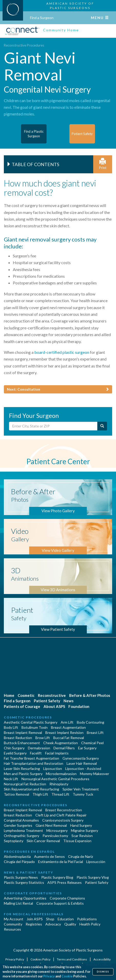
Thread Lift (60, 794)
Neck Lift (11, 779)
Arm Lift (67, 722)
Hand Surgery (81, 825)
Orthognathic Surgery (22, 836)
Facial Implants (57, 753)
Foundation (79, 706)
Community (13, 924)
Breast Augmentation (68, 727)
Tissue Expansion (77, 841)
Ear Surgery (87, 748)
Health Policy (90, 924)
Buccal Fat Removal (69, 738)
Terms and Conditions (72, 959)
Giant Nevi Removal (51, 825)
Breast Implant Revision (64, 732)
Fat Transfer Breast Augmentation (31, 758)
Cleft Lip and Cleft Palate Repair (61, 815)
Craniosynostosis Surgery (63, 820)
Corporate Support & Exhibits (60, 903)
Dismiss (103, 972)
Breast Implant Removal (23, 732)
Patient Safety (47, 701)
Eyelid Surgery (15, 753)
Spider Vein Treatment (81, 789)
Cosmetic (26, 695)
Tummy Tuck (83, 794)
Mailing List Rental (18, 903)
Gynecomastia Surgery (81, 758)
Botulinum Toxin (35, 727)
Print (103, 164)
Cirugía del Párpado (19, 862)
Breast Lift (95, 732)
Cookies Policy (41, 959)
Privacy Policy (15, 959)
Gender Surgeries (18, 825)
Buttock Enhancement (22, 743)
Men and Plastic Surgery (23, 774)
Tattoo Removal (17, 794)
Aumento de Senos (49, 856)
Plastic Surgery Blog (57, 877)
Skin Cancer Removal (43, 841)
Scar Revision (82, 836)
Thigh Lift (40, 794)
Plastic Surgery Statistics (24, 882)
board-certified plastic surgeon (62, 352)
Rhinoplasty (59, 784)
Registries (34, 924)
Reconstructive (52, 695)
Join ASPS (35, 919)
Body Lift (11, 727)
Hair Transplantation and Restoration (34, 763)
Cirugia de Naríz (81, 856)
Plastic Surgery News (21, 877)
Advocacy (53, 924)
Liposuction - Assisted (83, 768)
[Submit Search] (102, 426)
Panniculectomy (55, 836)
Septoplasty (14, 841)
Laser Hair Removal (82, 763)
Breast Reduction (18, 738)
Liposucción (96, 862)
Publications (87, 919)
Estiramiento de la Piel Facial (61, 862)
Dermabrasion (39, 748)
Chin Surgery (14, 748)
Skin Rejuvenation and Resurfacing (31, 789)
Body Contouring (91, 722)
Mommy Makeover (94, 774)
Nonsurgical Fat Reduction (25, 784)
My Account (14, 919)
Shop (50, 919)
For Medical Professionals (34, 914)
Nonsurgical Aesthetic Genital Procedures (55, 779)
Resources (12, 929)
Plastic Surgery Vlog (93, 877)
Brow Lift (43, 738)
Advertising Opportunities (25, 898)
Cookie (67, 976)
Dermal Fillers (64, 748)
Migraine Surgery (85, 830)
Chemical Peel (92, 743)
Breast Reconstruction (64, 810)
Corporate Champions (67, 898)
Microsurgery (57, 830)
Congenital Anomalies (21, 820)
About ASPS (54, 706)
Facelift (36, 753)
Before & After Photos (90, 695)
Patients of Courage (22, 706)
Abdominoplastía (17, 856)
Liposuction (53, 768)
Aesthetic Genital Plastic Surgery (31, 722)
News (68, 701)
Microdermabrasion (61, 774)
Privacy (49, 976)
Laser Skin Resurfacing (22, 768)
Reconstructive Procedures (24, 45)
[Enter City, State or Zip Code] (53, 426)
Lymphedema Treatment (23, 830)
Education (66, 919)
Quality (70, 924)
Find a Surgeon (42, 18)
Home (9, 695)
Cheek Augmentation (61, 743)
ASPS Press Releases (65, 882)
